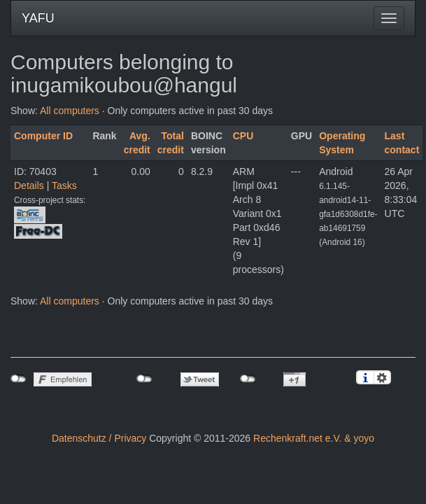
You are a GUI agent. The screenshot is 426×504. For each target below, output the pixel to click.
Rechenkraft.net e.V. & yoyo (314, 438)
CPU (243, 136)
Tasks (64, 185)
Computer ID (43, 136)
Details (29, 185)
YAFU (38, 18)
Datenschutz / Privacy (99, 438)
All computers (70, 111)
